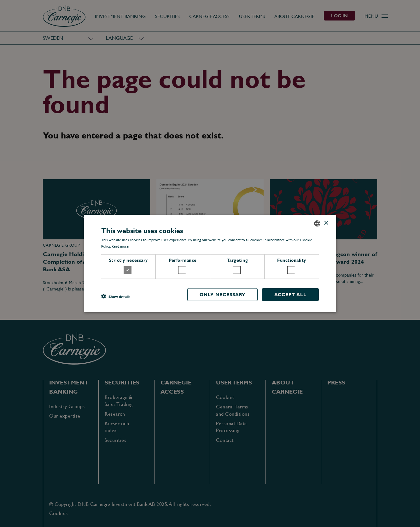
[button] (116, 296)
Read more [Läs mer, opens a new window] (120, 246)
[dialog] (210, 263)
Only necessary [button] (222, 295)
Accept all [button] (290, 295)
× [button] (326, 223)
